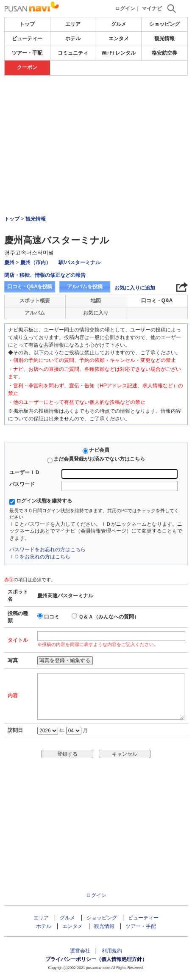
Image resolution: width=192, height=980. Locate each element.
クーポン (27, 67)
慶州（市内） (36, 262)
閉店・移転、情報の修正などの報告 (45, 275)
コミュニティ (73, 53)
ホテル (73, 39)
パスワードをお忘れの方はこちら (47, 549)
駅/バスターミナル (79, 262)
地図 (96, 301)
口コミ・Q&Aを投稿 (30, 287)
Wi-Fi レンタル (119, 53)
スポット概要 (35, 301)
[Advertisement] (96, 101)
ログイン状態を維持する (44, 501)
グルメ (119, 24)
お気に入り (96, 313)
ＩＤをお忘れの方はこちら (40, 557)
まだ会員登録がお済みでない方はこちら (99, 459)
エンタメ (119, 39)
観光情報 (164, 39)
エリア (73, 24)
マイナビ (152, 8)
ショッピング (164, 24)
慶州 (9, 262)
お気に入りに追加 (135, 288)
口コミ (52, 617)
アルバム (35, 313)
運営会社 (80, 951)
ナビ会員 (99, 450)
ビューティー (27, 39)
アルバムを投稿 (85, 287)
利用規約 (112, 951)
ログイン (125, 8)
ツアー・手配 (27, 53)
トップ (27, 24)
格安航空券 (164, 53)
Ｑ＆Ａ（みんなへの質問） (109, 617)
